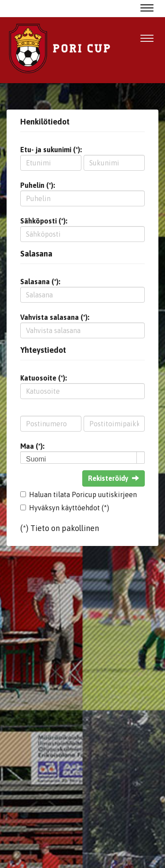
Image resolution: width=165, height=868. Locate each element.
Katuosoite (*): (44, 378)
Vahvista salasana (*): (55, 317)
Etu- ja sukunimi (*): (51, 150)
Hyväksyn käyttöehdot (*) (69, 508)
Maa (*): (32, 446)
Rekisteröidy (114, 478)
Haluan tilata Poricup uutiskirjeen (83, 494)
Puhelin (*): (38, 185)
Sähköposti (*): (44, 221)
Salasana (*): (40, 282)
